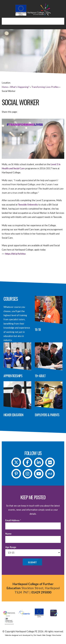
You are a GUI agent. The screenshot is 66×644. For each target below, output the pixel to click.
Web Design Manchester (52, 635)
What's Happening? (20, 87)
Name (8, 534)
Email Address (13, 520)
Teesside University (28, 205)
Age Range (11, 547)
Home (5, 87)
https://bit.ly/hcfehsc (15, 254)
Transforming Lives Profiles (45, 87)
